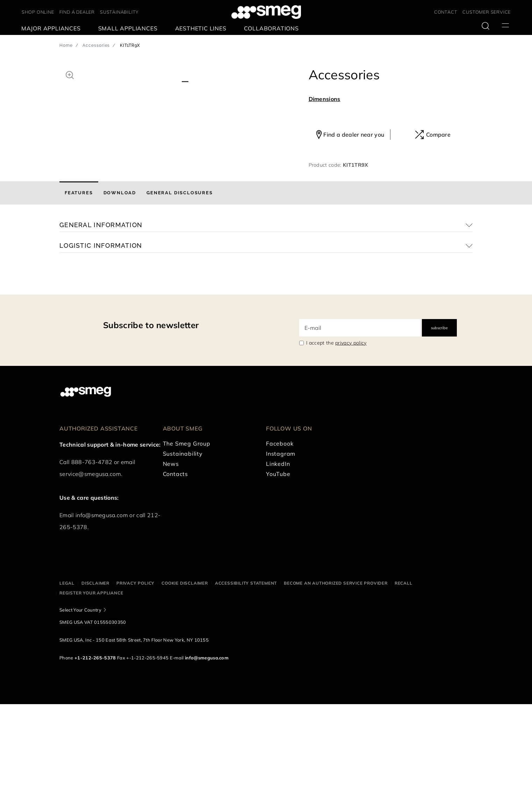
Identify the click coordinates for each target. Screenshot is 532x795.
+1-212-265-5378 (95, 749)
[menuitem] (53, 28)
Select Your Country (80, 701)
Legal (67, 674)
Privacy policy (135, 674)
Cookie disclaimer (185, 674)
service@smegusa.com (90, 565)
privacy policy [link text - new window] (351, 434)
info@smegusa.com (102, 606)
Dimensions (325, 99)
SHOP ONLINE (38, 12)
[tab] (79, 284)
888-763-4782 (92, 553)
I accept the (336, 434)
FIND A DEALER (77, 12)
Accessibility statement (246, 674)
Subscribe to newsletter (151, 416)
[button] (70, 74)
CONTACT (446, 12)
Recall (404, 674)
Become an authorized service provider (336, 674)
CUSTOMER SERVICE (487, 12)
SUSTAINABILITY (119, 12)
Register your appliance (91, 684)
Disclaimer (95, 674)
